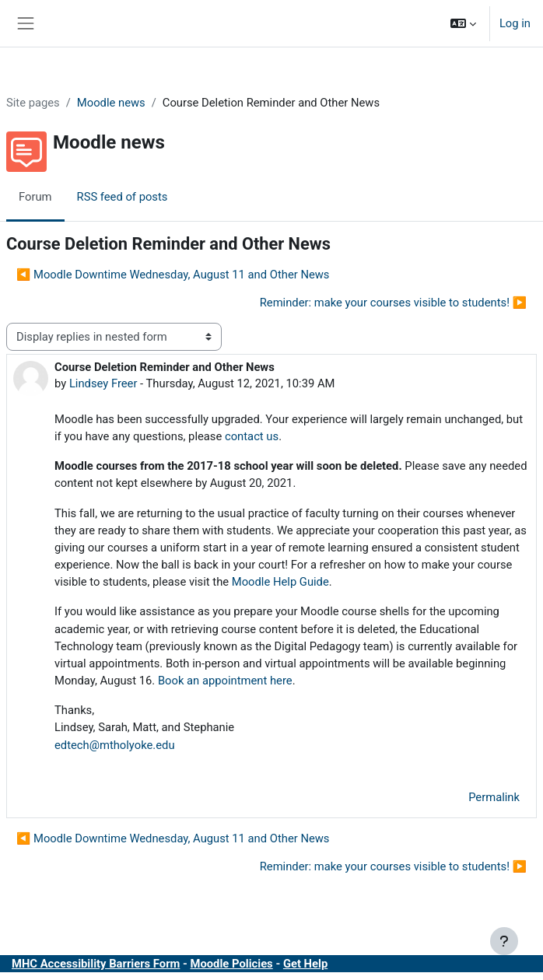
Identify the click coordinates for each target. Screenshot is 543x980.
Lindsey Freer (103, 383)
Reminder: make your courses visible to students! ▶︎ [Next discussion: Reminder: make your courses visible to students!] (393, 303)
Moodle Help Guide (280, 582)
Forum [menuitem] (35, 197)
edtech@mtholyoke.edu (115, 745)
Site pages (33, 103)
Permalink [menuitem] (494, 797)
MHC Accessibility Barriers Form (96, 964)
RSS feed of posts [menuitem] (123, 197)
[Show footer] (504, 941)
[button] (463, 23)
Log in (515, 23)
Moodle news (111, 103)
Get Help (305, 964)
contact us (252, 436)
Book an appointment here (225, 681)
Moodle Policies (232, 964)
